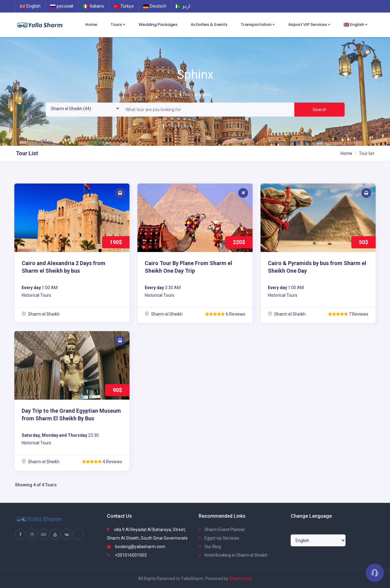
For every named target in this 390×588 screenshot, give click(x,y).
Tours (118, 25)
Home (91, 24)
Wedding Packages (158, 24)
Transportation (258, 25)
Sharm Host (241, 579)
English (30, 6)
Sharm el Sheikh (41, 314)
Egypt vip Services (219, 538)
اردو (183, 6)
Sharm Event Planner (222, 530)
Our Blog (210, 547)
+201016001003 (127, 555)
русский (62, 6)
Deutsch (155, 6)
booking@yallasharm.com (136, 547)
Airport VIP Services (309, 25)
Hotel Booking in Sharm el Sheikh (233, 555)
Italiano (94, 6)
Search (319, 110)
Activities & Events (209, 24)
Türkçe (124, 6)
